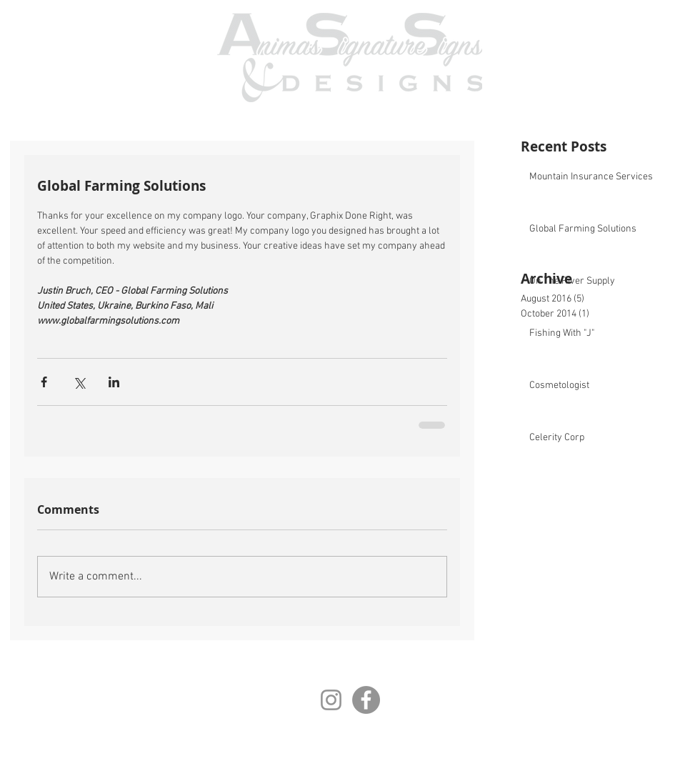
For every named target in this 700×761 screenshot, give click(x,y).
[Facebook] (366, 700)
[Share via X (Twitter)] (79, 382)
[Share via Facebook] (44, 382)
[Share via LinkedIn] (114, 382)
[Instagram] (331, 700)
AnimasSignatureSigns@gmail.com (411, 736)
